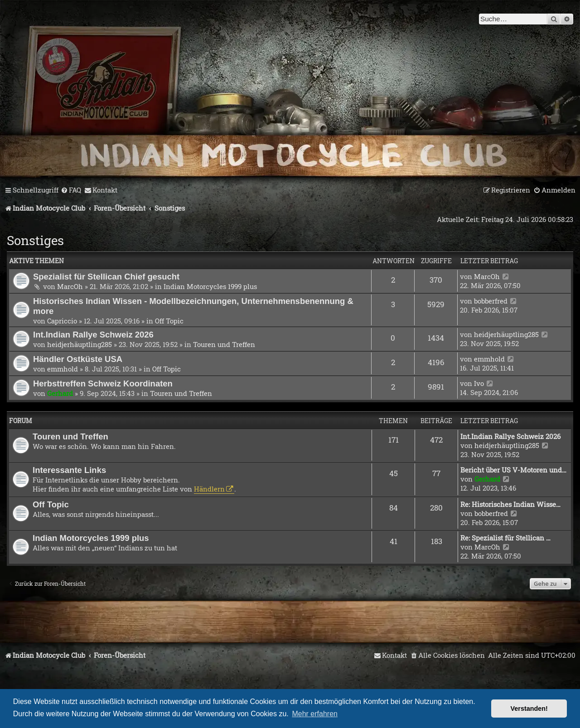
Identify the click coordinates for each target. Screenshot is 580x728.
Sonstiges (35, 240)
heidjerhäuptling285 (80, 344)
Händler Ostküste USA (78, 359)
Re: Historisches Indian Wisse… (510, 504)
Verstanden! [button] (529, 709)
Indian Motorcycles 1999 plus (210, 286)
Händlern (209, 489)
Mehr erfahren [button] (315, 714)
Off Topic (169, 321)
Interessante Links (69, 470)
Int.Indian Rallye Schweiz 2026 (93, 335)
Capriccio (62, 321)
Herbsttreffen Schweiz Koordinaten (103, 383)
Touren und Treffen (224, 344)
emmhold (63, 369)
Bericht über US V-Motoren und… (513, 470)
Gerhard (60, 393)
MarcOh (70, 286)
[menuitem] (71, 190)
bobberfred (491, 301)
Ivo (479, 383)
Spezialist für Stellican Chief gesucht (106, 277)
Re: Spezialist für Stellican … (505, 538)
